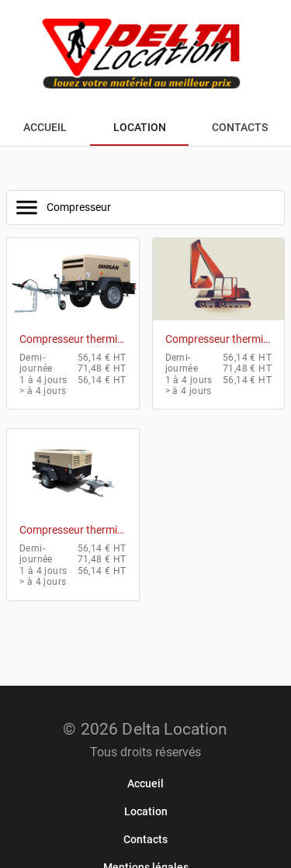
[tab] (45, 127)
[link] (145, 783)
